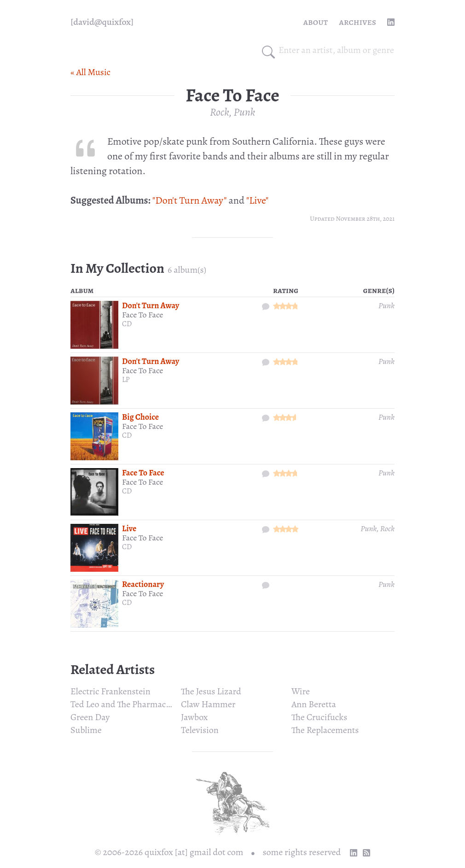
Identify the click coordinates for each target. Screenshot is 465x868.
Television (200, 730)
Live (129, 528)
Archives (357, 22)
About (316, 22)
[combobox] (337, 50)
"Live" (258, 200)
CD (127, 324)
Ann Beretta (314, 704)
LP (126, 380)
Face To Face (142, 315)
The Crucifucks (319, 717)
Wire (301, 691)
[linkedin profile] (391, 22)
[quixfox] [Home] (102, 22)
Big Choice (140, 417)
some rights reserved (302, 852)
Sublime (86, 730)
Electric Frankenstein (110, 691)
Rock (220, 112)
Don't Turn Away (151, 305)
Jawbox (194, 717)
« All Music (90, 72)
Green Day (90, 717)
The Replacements (325, 730)
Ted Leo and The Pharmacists (125, 704)
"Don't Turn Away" (190, 200)
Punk (244, 112)
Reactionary (143, 584)
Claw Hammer (208, 704)
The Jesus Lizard (211, 691)
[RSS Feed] (366, 853)
